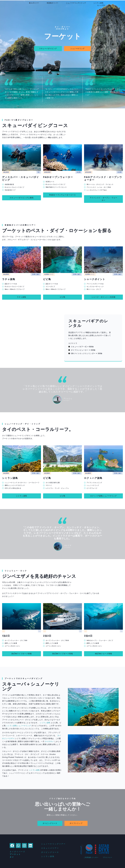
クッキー (95, 857)
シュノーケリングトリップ (76, 3)
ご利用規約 (88, 857)
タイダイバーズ (17, 852)
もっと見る (101, 5)
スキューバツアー (50, 848)
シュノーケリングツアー (53, 844)
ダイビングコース (50, 852)
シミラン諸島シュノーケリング (19, 726)
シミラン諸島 (99, 3)
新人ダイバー (34, 3)
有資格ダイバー (52, 3)
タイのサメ (49, 741)
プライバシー (107, 857)
